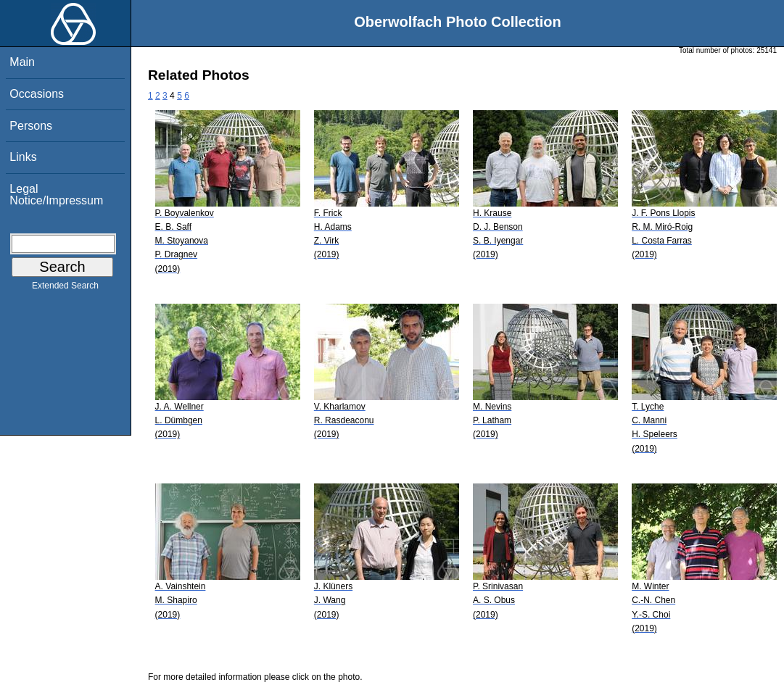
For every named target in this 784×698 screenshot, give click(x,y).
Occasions (37, 94)
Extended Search (65, 288)
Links (23, 157)
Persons (31, 126)
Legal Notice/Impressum (56, 195)
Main (22, 62)
